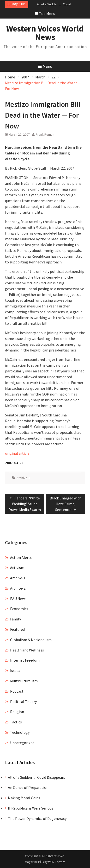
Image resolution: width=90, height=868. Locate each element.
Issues (15, 670)
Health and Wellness (27, 650)
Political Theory (23, 702)
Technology (20, 732)
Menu (45, 66)
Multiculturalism (24, 681)
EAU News (18, 599)
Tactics (16, 722)
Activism (17, 568)
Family (15, 619)
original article (17, 453)
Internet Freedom (25, 660)
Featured (17, 629)
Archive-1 (23, 478)
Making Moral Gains (24, 798)
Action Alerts (21, 557)
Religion (17, 712)
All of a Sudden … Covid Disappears (36, 777)
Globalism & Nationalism (31, 640)
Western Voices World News (45, 33)
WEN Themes (57, 862)
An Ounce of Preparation (28, 787)
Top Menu (45, 13)
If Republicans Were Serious (31, 808)
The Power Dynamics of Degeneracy (37, 818)
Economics (19, 609)
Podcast (17, 691)
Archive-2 (18, 588)
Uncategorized (22, 743)
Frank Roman (45, 134)
